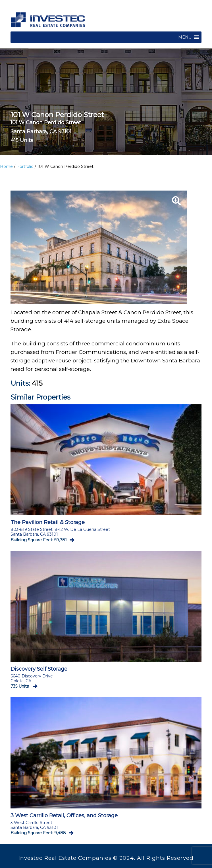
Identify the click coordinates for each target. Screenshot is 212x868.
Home (6, 166)
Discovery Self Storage (39, 669)
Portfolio (25, 166)
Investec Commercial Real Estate (48, 20)
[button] (185, 37)
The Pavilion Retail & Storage (48, 522)
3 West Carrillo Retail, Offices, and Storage (64, 816)
